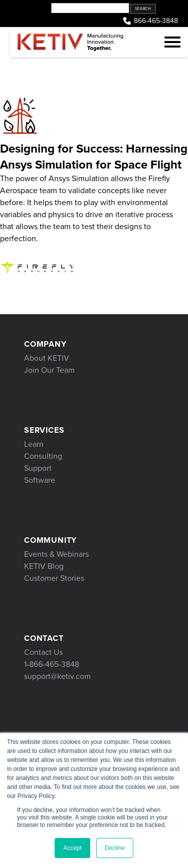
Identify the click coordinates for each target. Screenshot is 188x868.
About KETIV (47, 358)
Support (38, 468)
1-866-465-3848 (52, 664)
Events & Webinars (56, 554)
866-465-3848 (150, 21)
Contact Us (43, 652)
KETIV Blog (44, 566)
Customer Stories (54, 578)
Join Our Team (49, 370)
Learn (34, 444)
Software (40, 480)
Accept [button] (72, 848)
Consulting (43, 456)
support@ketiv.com (57, 676)
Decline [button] (115, 848)
